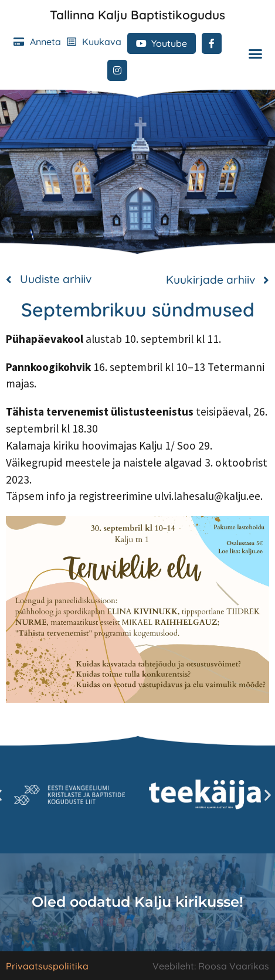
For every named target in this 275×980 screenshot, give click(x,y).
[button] (256, 54)
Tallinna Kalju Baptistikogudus (137, 15)
